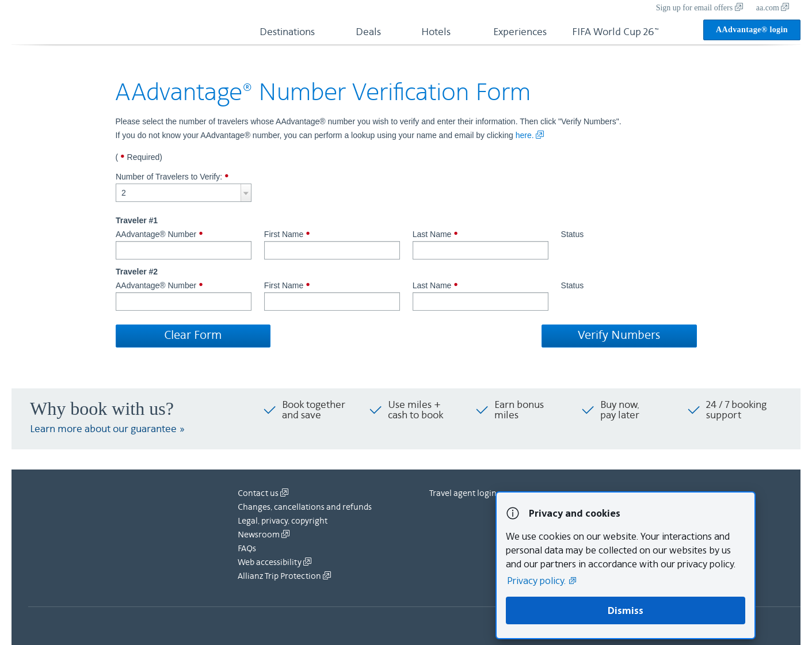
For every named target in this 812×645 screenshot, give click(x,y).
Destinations (287, 32)
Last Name (481, 246)
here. (530, 135)
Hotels (436, 32)
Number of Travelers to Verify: (184, 187)
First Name (332, 246)
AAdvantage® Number (184, 246)
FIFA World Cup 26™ (615, 32)
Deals (368, 32)
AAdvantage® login (752, 30)
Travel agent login (463, 494)
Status (573, 234)
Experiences (520, 32)
